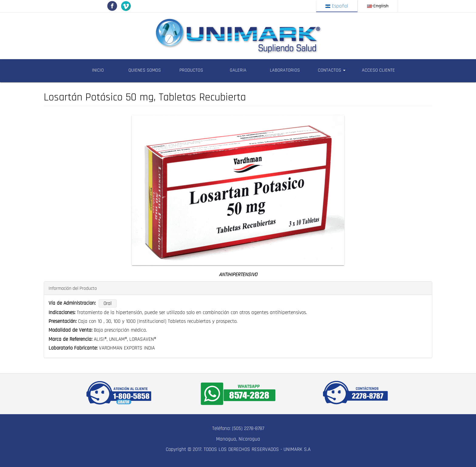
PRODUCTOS (191, 70)
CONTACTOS (332, 70)
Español (337, 6)
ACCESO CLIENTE (378, 70)
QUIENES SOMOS (145, 70)
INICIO (98, 70)
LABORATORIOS (285, 70)
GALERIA (238, 70)
